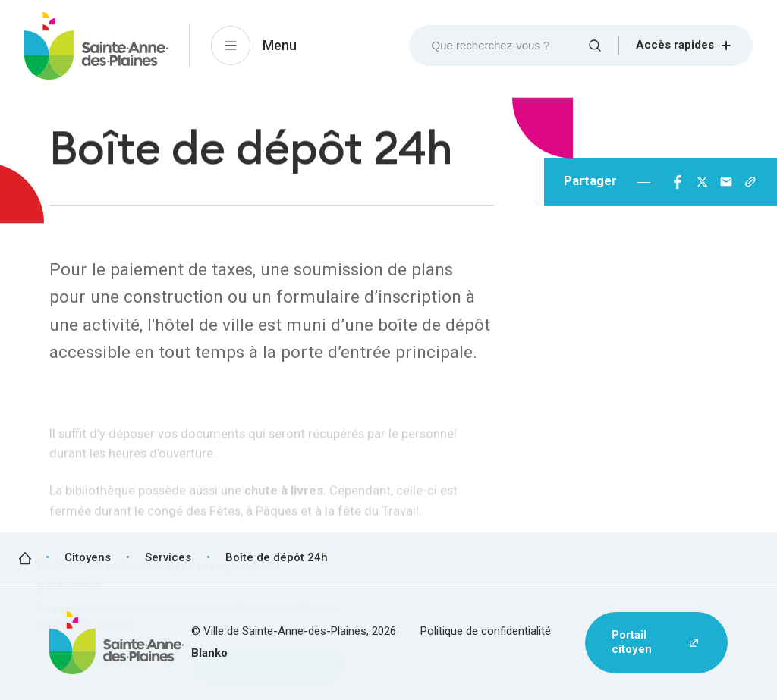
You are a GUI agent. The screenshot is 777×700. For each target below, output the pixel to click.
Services (168, 557)
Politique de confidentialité (486, 631)
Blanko (209, 653)
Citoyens (88, 557)
